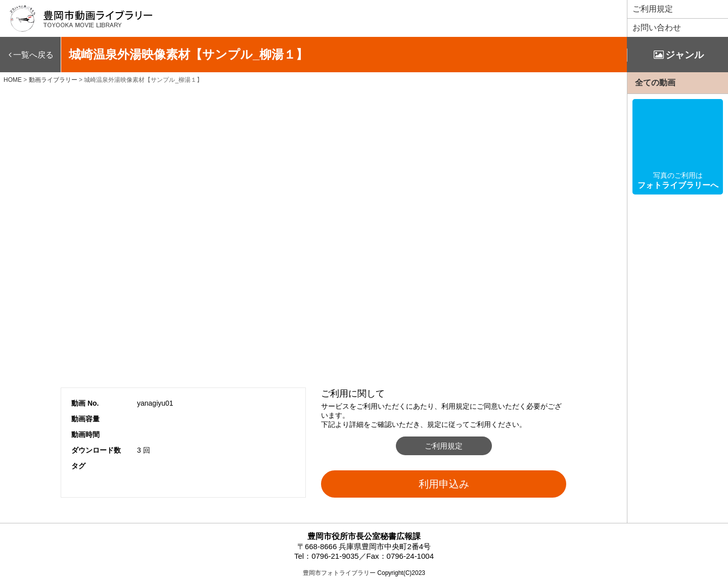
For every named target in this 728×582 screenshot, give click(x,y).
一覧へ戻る (33, 55)
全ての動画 (655, 83)
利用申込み (444, 484)
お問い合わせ (657, 28)
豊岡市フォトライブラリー (339, 573)
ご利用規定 (653, 9)
